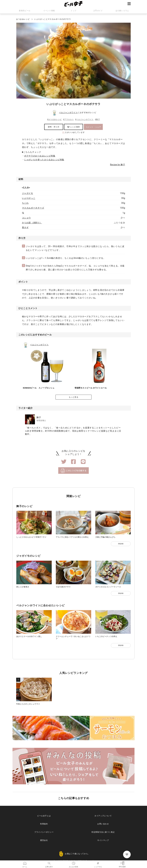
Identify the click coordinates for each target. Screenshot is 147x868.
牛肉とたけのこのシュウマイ (28, 704)
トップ (73, 11)
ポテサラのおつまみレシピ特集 (40, 156)
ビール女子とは (44, 816)
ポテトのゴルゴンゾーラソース (108, 587)
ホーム (25, 863)
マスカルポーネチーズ (33, 208)
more (121, 544)
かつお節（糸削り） (32, 223)
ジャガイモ (28, 193)
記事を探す (49, 863)
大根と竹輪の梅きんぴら (105, 537)
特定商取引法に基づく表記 (103, 832)
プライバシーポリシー (44, 832)
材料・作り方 (54, 127)
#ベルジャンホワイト (84, 119)
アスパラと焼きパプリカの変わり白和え (72, 537)
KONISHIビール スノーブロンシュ (39, 388)
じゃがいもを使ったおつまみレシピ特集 (44, 160)
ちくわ (25, 203)
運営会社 (44, 840)
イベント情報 (49, 11)
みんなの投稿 (73, 863)
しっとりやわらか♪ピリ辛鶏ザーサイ (31, 537)
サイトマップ (103, 840)
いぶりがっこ (29, 198)
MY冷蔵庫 (122, 863)
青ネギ (25, 227)
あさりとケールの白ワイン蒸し (29, 636)
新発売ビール (25, 11)
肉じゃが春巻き (23, 587)
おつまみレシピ (23, 19)
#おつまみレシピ (54, 119)
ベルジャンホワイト (68, 113)
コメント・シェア (93, 127)
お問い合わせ (103, 824)
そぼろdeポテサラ (63, 587)
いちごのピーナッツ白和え (106, 636)
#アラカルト (68, 119)
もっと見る (74, 397)
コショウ (26, 218)
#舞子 (97, 119)
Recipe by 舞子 (118, 165)
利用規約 (44, 824)
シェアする (98, 863)
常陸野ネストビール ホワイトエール (91, 388)
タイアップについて (103, 816)
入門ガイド (98, 11)
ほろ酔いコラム (122, 11)
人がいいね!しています (73, 132)
